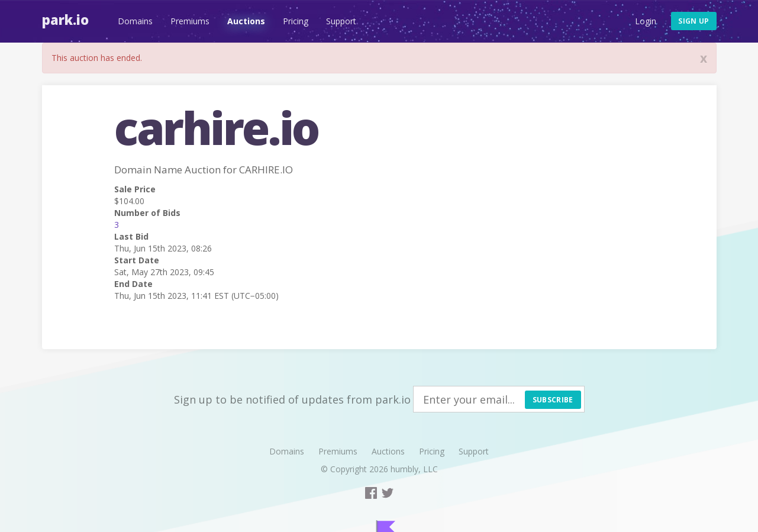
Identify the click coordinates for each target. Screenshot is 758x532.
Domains (135, 21)
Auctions (246, 21)
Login (646, 21)
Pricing (296, 21)
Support (341, 21)
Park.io (65, 20)
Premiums (190, 21)
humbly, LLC (414, 469)
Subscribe (553, 400)
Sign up (694, 21)
